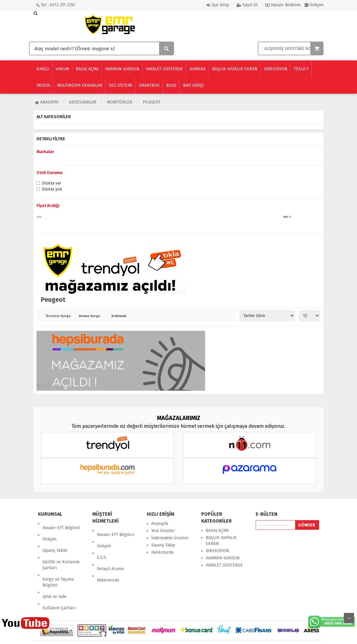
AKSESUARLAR (83, 102)
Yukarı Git (349, 618)
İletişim (314, 5)
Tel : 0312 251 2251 (56, 5)
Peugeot (152, 102)
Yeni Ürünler (163, 531)
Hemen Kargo (89, 316)
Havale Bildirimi (283, 5)
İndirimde (119, 316)
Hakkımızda (108, 559)
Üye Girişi (218, 5)
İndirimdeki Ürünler (170, 538)
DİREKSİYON (217, 551)
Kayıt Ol (247, 5)
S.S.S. (102, 545)
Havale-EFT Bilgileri (61, 524)
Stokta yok (52, 190)
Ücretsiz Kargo (58, 316)
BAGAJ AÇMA (217, 530)
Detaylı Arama (110, 552)
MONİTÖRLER (119, 102)
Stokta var (52, 184)
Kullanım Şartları (59, 579)
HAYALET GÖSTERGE (224, 565)
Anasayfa (47, 102)
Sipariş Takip (163, 545)
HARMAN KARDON (223, 558)
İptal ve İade (54, 571)
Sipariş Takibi (55, 538)
